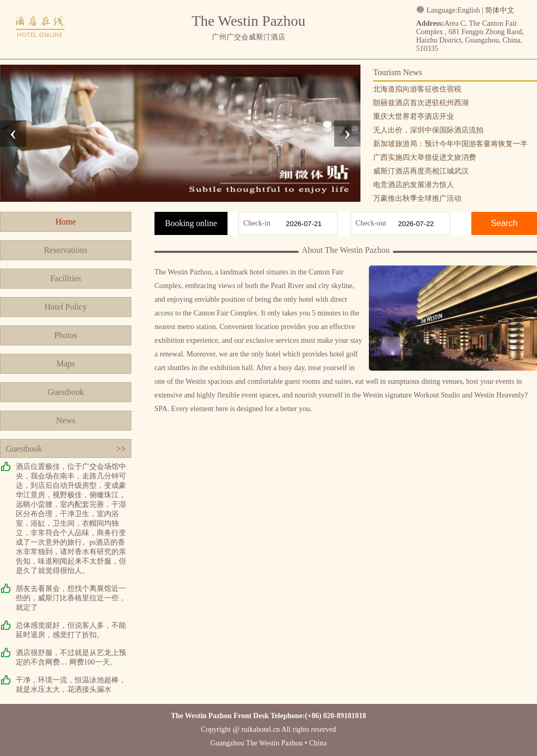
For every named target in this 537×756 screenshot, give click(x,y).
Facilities (66, 278)
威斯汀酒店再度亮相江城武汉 (421, 171)
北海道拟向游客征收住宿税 (417, 89)
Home (65, 222)
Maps (66, 364)
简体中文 (500, 10)
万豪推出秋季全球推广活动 (417, 198)
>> (121, 449)
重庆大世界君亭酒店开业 (414, 116)
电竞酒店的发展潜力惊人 (414, 185)
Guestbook (65, 392)
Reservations (66, 250)
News (66, 420)
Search (504, 223)
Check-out (371, 223)
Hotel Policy (66, 307)
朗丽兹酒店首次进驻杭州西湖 (421, 103)
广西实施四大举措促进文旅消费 (425, 157)
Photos (66, 335)
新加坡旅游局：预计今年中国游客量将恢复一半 (450, 144)
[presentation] (13, 134)
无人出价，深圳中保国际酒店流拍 (428, 130)
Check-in (257, 223)
